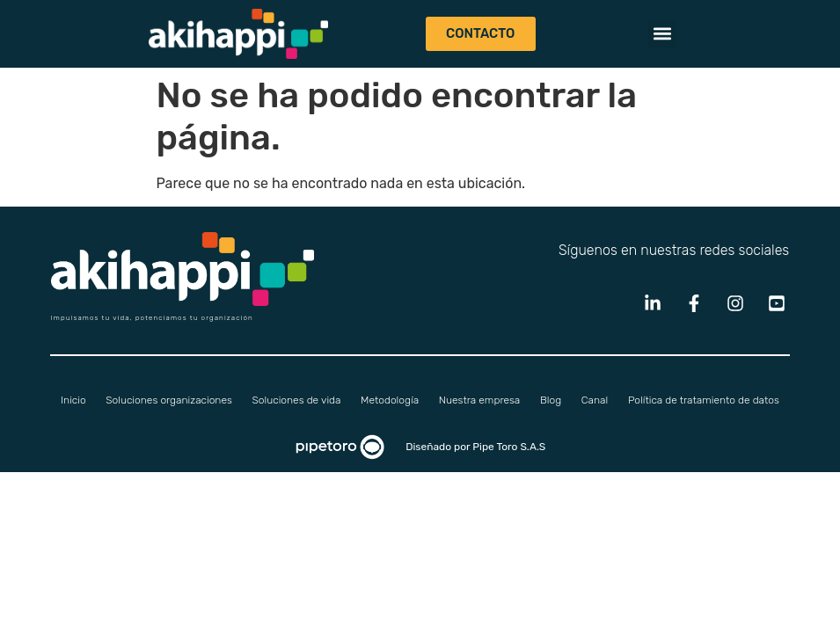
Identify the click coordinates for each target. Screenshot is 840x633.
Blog (551, 400)
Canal (595, 400)
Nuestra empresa (480, 400)
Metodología (390, 400)
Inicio (73, 400)
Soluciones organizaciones (169, 400)
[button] (662, 34)
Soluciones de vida (297, 400)
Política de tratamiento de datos (704, 400)
